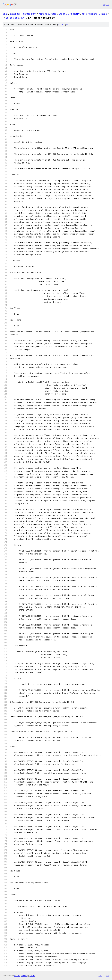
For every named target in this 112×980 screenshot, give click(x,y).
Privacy (25, 976)
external (15, 14)
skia (5, 14)
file (60, 24)
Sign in (106, 4)
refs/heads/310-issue (95, 14)
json (107, 975)
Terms (32, 976)
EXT (23, 18)
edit (68, 24)
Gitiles (17, 976)
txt (100, 975)
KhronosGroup (48, 14)
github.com (29, 14)
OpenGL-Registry (69, 14)
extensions (12, 18)
